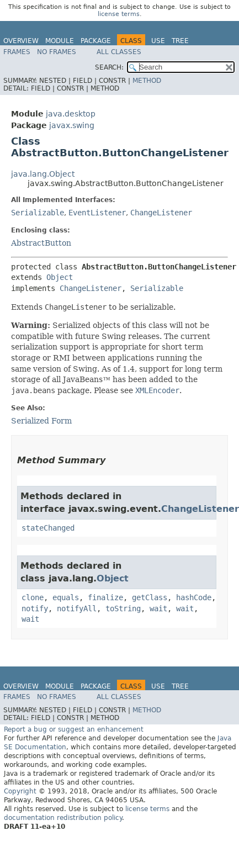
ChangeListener (161, 213)
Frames (17, 52)
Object (60, 277)
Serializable (38, 213)
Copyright (20, 791)
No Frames (57, 52)
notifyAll (77, 608)
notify (35, 608)
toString (123, 608)
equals (66, 597)
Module (60, 41)
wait (158, 608)
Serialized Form (41, 421)
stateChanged (48, 528)
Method (147, 81)
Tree (180, 41)
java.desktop (71, 114)
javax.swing (72, 125)
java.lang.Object (43, 174)
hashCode (194, 597)
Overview (21, 41)
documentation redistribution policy (63, 818)
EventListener (97, 213)
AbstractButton (41, 243)
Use (158, 41)
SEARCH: (109, 67)
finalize (105, 597)
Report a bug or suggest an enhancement (74, 729)
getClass (150, 597)
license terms (119, 14)
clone (33, 597)
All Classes (119, 52)
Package (96, 41)
